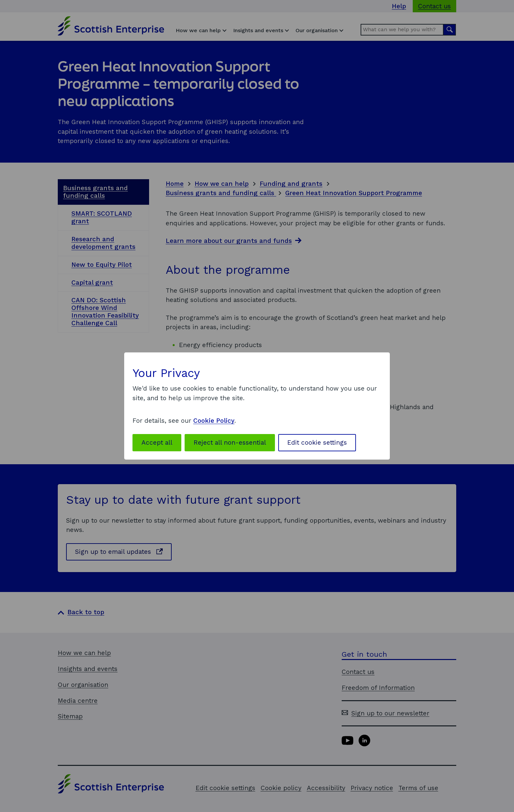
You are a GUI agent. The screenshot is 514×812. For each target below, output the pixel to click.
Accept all (157, 443)
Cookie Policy (214, 421)
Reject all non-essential (230, 443)
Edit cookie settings (317, 443)
